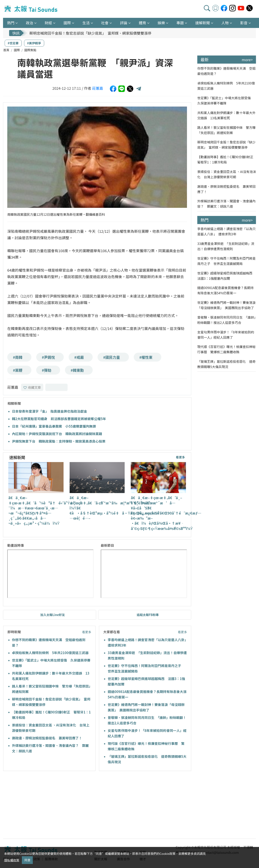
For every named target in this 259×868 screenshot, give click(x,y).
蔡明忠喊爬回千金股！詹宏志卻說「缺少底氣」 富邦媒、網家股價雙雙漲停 (90, 33)
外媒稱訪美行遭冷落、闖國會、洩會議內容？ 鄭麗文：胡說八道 (226, 204)
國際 (17, 50)
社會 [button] (105, 23)
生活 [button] (86, 23)
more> (247, 60)
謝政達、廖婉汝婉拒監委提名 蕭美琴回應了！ (47, 738)
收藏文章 (32, 387)
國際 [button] (67, 23)
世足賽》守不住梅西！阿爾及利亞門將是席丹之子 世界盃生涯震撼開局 (226, 261)
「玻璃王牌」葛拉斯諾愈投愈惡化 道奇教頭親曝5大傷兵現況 (226, 364)
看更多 (180, 457)
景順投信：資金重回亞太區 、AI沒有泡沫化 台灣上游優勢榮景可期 (227, 174)
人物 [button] (225, 23)
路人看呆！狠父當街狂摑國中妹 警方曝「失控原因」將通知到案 (226, 130)
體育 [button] (142, 23)
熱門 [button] (11, 23)
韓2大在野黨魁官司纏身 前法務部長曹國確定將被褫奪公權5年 (59, 419)
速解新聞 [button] (203, 23)
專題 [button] (180, 23)
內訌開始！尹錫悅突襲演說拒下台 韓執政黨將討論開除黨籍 (57, 434)
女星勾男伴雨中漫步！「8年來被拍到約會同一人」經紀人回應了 (226, 335)
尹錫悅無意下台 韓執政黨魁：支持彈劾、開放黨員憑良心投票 (59, 441)
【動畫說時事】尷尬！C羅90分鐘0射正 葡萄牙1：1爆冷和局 (227, 159)
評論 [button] (124, 23)
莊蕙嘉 (98, 88)
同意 (27, 860)
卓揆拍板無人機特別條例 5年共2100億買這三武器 (50, 653)
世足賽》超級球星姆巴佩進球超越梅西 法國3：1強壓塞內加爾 (226, 276)
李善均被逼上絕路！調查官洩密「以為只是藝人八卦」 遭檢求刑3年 (226, 231)
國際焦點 (30, 50)
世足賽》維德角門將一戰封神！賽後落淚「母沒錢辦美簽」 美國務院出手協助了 (226, 305)
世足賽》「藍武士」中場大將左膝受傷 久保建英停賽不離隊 (226, 100)
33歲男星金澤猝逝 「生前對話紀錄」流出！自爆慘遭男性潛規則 (226, 246)
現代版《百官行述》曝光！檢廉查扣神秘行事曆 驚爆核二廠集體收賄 (226, 349)
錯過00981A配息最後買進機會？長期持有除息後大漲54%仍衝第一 (225, 290)
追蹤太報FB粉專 (148, 615)
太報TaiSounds (31, 9)
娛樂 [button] (161, 23)
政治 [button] (30, 23)
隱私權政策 (12, 860)
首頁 (6, 50)
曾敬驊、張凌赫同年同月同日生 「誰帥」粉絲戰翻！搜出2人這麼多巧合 (226, 320)
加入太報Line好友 (53, 615)
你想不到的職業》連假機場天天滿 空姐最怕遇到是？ (226, 71)
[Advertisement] (40, 805)
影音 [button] (244, 23)
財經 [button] (48, 23)
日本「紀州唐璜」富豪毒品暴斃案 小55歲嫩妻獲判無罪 (54, 426)
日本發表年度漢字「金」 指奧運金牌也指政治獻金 (49, 411)
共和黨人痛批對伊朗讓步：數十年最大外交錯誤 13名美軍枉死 (226, 115)
